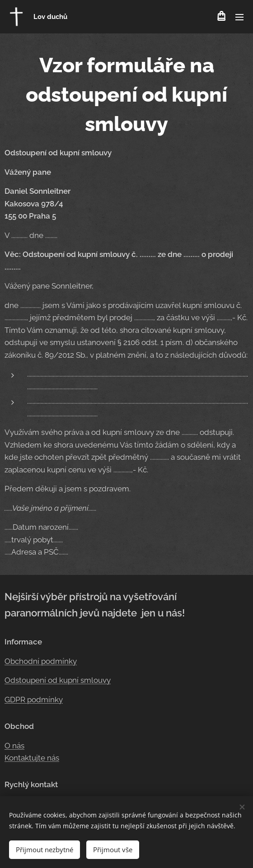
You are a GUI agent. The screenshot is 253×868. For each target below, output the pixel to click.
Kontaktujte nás (32, 758)
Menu (239, 17)
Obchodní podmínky (41, 661)
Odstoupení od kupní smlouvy (58, 680)
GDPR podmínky (34, 700)
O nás (14, 746)
